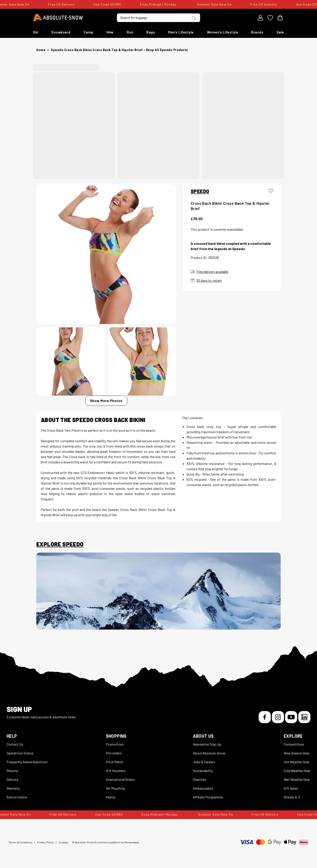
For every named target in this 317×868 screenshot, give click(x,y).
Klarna (111, 797)
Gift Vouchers (116, 771)
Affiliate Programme (208, 797)
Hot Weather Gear (297, 762)
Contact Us (15, 744)
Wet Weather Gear (297, 779)
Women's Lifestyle (223, 32)
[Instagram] (278, 717)
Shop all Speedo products (167, 50)
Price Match (115, 762)
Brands (257, 32)
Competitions (294, 744)
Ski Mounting (115, 788)
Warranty (13, 788)
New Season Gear (297, 753)
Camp (88, 32)
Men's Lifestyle (181, 32)
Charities (199, 779)
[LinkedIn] (304, 717)
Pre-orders (114, 753)
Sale (280, 32)
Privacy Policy (45, 842)
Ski (36, 32)
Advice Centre (17, 797)
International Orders (120, 779)
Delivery (12, 779)
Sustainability (203, 771)
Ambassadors (203, 788)
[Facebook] (265, 717)
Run (130, 32)
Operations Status (20, 753)
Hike (110, 32)
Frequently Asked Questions (27, 762)
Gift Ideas (291, 788)
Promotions (115, 744)
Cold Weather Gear (297, 771)
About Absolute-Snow (209, 753)
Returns (12, 771)
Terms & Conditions (20, 842)
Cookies (64, 842)
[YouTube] (291, 717)
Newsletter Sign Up (207, 744)
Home (41, 50)
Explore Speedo (60, 544)
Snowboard (61, 32)
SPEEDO (200, 191)
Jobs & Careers (204, 762)
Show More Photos (106, 401)
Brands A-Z (292, 797)
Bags (151, 32)
